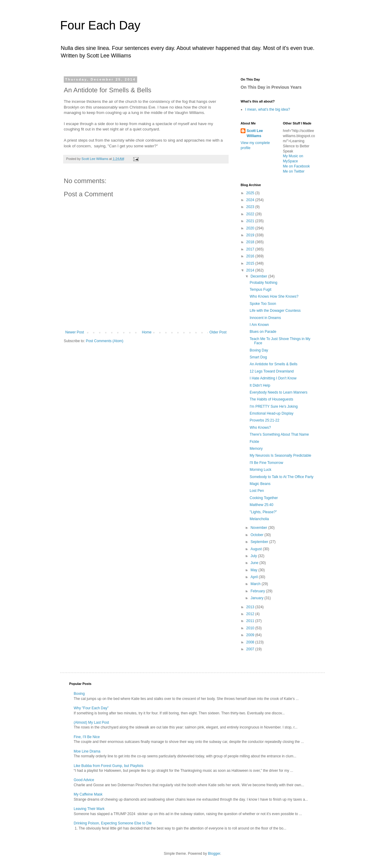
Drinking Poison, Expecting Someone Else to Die (113, 823)
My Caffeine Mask (88, 794)
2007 (251, 649)
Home (147, 332)
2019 (251, 235)
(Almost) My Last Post (91, 722)
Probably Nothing (263, 283)
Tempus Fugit (260, 290)
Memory (256, 449)
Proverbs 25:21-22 (265, 420)
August (257, 549)
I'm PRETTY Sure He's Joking (274, 406)
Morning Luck (260, 470)
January (257, 598)
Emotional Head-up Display (271, 413)
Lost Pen (257, 491)
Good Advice (84, 780)
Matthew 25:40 (262, 505)
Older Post (218, 332)
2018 (251, 242)
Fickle (254, 442)
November (259, 528)
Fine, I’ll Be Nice (87, 737)
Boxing (79, 694)
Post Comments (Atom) (105, 341)
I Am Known (259, 325)
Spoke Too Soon (263, 304)
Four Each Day (100, 25)
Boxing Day (259, 350)
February (258, 591)
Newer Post (75, 332)
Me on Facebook (296, 166)
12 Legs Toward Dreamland (272, 371)
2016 (251, 256)
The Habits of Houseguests (271, 399)
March (256, 584)
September (260, 542)
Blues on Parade (263, 332)
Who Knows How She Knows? (274, 296)
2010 (251, 628)
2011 (251, 621)
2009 (251, 635)
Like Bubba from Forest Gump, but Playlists (108, 766)
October (257, 535)
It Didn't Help (260, 385)
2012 (251, 614)
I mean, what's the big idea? (268, 109)
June (255, 563)
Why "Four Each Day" (91, 708)
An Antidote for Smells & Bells (274, 364)
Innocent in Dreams (265, 318)
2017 (251, 249)
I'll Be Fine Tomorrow (266, 463)
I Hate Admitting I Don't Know (273, 378)
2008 (251, 642)
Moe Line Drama (87, 751)
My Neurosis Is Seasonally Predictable (280, 455)
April (255, 577)
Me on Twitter (294, 171)
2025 (251, 193)
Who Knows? (260, 428)
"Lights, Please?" (263, 512)
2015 (251, 263)
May (254, 570)
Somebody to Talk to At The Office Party (282, 477)
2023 (251, 207)
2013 (251, 607)
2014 (251, 270)
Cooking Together (264, 498)
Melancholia (259, 519)
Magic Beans (260, 484)
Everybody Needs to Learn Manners (279, 392)
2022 (251, 214)
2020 (251, 228)
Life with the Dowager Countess (275, 311)
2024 (251, 200)
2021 (251, 221)
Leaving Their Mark (89, 809)
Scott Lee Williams (255, 133)
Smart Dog (258, 357)
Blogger (214, 854)
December (259, 276)
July (254, 556)
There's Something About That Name (279, 434)
